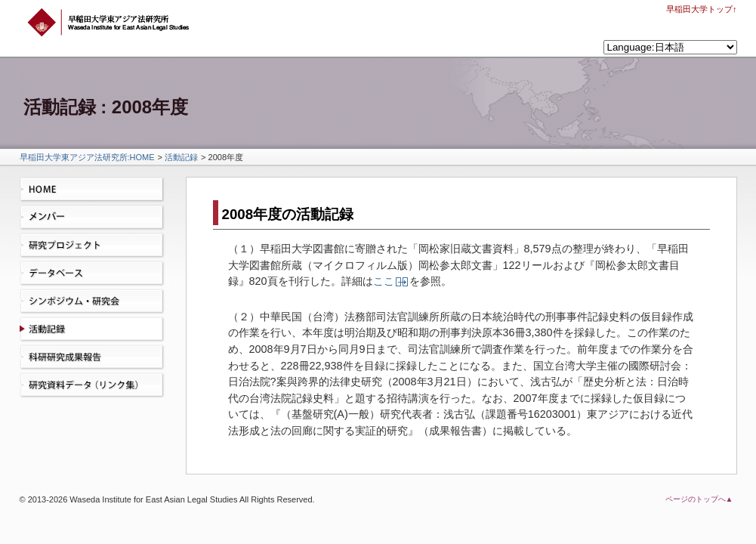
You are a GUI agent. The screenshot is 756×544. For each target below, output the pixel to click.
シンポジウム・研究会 (95, 301)
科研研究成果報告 (95, 357)
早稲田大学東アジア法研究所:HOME (87, 157)
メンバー (95, 218)
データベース (95, 274)
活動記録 (181, 157)
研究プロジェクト (95, 246)
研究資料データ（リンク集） (95, 385)
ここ (384, 281)
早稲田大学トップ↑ (702, 9)
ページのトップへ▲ (699, 499)
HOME (95, 190)
